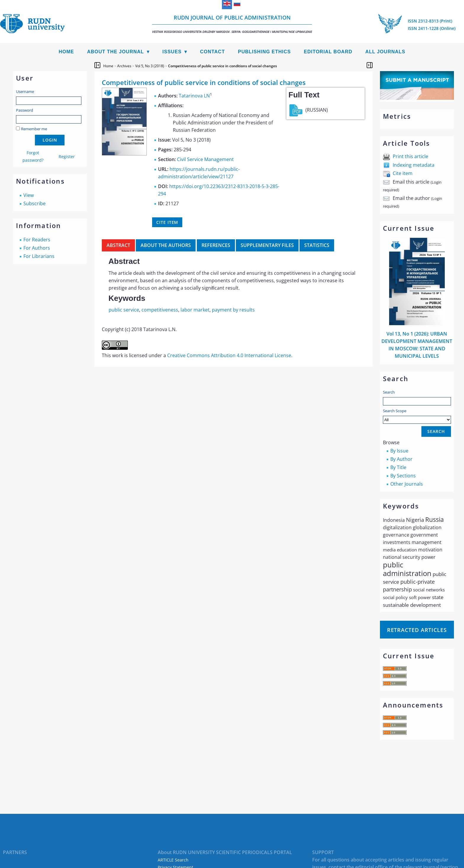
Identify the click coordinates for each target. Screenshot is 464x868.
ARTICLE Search (173, 860)
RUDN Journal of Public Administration (232, 24)
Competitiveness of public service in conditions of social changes (223, 66)
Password (25, 110)
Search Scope (417, 416)
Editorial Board (328, 52)
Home (66, 52)
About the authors (166, 245)
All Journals (385, 52)
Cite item (403, 173)
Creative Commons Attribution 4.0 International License (229, 355)
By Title (398, 467)
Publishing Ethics (264, 52)
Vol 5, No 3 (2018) (150, 66)
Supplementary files (267, 245)
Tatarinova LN (194, 96)
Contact (212, 52)
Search (389, 392)
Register (67, 157)
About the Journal (115, 52)
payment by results (233, 310)
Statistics (317, 245)
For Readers (37, 240)
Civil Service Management (205, 159)
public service (124, 310)
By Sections (403, 476)
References (216, 245)
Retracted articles (417, 630)
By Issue (399, 451)
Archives (124, 66)
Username (25, 92)
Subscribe (34, 203)
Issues (172, 52)
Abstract (118, 245)
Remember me (34, 129)
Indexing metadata (414, 165)
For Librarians (39, 256)
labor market (195, 310)
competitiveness (160, 310)
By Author (401, 459)
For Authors (37, 248)
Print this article (410, 156)
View (29, 195)
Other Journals (407, 484)
